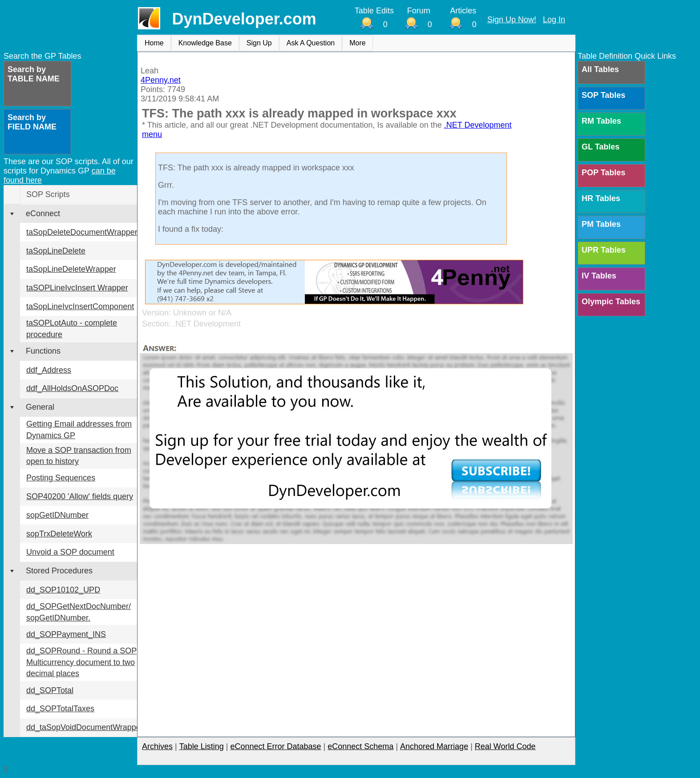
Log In (554, 20)
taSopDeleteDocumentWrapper (82, 232)
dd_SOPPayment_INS (66, 634)
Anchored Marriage (434, 746)
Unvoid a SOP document (70, 552)
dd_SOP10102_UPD (63, 590)
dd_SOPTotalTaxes (60, 709)
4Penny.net (161, 80)
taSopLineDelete (56, 251)
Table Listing (202, 746)
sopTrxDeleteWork (59, 534)
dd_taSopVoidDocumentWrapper (85, 727)
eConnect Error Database (275, 746)
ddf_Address (49, 370)
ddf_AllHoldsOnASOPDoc (72, 388)
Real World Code (505, 746)
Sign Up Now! (512, 20)
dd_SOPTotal (50, 690)
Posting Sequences (61, 478)
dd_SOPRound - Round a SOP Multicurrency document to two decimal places (81, 662)
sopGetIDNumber (57, 515)
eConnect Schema (360, 746)
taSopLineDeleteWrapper (71, 269)
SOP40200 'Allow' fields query (80, 496)
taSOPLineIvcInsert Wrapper (77, 288)
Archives (157, 746)
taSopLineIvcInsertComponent (80, 306)
